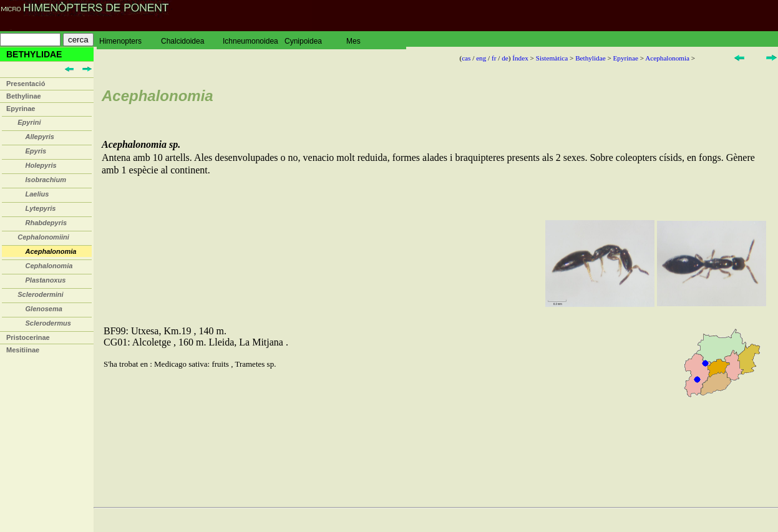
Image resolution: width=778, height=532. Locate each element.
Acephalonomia (667, 58)
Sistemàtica (552, 58)
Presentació (26, 84)
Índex (520, 58)
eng (481, 58)
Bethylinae (24, 96)
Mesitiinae (23, 350)
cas (466, 58)
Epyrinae (21, 109)
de (505, 58)
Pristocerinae (28, 337)
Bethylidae (590, 58)
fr (494, 58)
